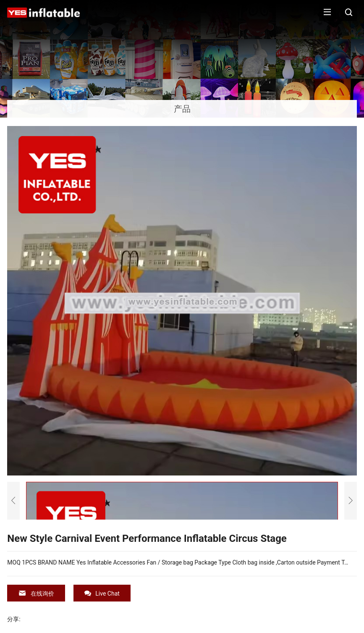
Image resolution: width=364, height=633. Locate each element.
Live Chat (102, 593)
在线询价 (36, 593)
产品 (182, 109)
